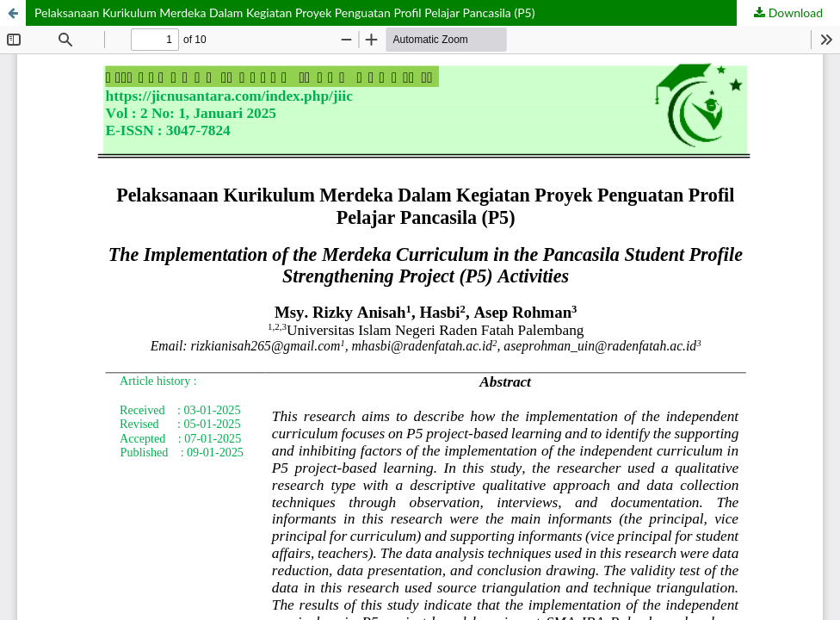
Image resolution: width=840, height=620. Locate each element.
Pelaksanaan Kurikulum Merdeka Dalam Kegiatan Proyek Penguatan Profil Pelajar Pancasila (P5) (284, 12)
